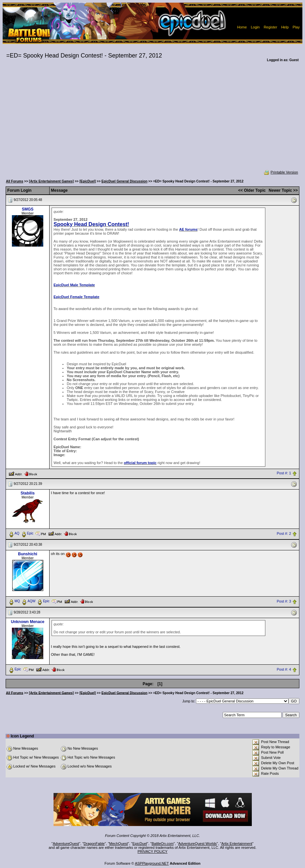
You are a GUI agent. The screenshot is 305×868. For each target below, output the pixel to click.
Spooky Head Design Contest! (91, 224)
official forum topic (140, 463)
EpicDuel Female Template (76, 297)
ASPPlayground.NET (152, 863)
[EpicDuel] (87, 181)
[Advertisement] (152, 120)
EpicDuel (140, 844)
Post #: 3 (284, 601)
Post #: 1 (284, 473)
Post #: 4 (284, 669)
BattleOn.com (163, 844)
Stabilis (28, 493)
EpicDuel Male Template (74, 285)
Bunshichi (28, 554)
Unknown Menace (28, 622)
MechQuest (119, 844)
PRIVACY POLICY (152, 851)
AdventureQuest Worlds (197, 844)
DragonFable (94, 844)
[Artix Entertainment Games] (52, 181)
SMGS (28, 209)
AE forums (188, 229)
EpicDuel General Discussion (124, 181)
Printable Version (281, 172)
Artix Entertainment (237, 844)
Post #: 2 (284, 533)
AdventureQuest (66, 844)
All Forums (15, 181)
